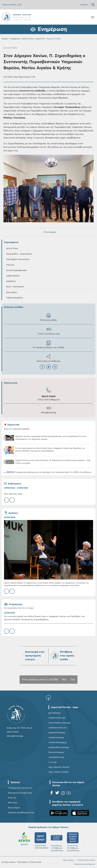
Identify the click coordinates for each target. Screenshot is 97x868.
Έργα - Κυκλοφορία (15, 287)
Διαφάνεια (11, 281)
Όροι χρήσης (68, 860)
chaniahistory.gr (56, 757)
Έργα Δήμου (12, 292)
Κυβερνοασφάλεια (15, 298)
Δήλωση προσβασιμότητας (21, 813)
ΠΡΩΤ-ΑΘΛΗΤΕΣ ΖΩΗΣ (13, 494)
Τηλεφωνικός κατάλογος (20, 788)
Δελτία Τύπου (28, 39)
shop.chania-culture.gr (59, 723)
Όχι (73, 679)
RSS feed (12, 803)
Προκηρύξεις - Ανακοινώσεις (19, 254)
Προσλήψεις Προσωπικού (18, 259)
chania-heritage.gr (58, 742)
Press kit (12, 798)
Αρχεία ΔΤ (40, 39)
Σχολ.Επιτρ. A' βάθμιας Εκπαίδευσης (57, 842)
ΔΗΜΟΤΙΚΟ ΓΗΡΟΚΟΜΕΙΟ (41, 841)
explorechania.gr (57, 733)
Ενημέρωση (15, 39)
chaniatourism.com (58, 728)
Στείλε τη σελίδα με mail (49, 331)
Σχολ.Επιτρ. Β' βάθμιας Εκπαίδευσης (73, 842)
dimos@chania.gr (49, 413)
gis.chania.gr (54, 713)
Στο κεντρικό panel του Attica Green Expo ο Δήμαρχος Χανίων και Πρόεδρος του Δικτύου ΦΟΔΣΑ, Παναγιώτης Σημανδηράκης (44, 618)
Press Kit (10, 265)
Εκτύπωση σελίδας (49, 317)
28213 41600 (48, 396)
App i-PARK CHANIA (59, 772)
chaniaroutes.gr (56, 738)
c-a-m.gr (53, 762)
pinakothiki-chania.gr (59, 747)
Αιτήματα (84, 5)
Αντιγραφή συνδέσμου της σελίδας (49, 345)
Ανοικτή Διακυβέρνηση (16, 270)
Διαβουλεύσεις (13, 276)
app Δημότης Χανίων (59, 767)
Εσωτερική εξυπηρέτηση (20, 793)
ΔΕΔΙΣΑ (24, 839)
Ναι (64, 679)
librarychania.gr (56, 752)
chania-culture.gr (57, 718)
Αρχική (5, 39)
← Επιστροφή (48, 232)
